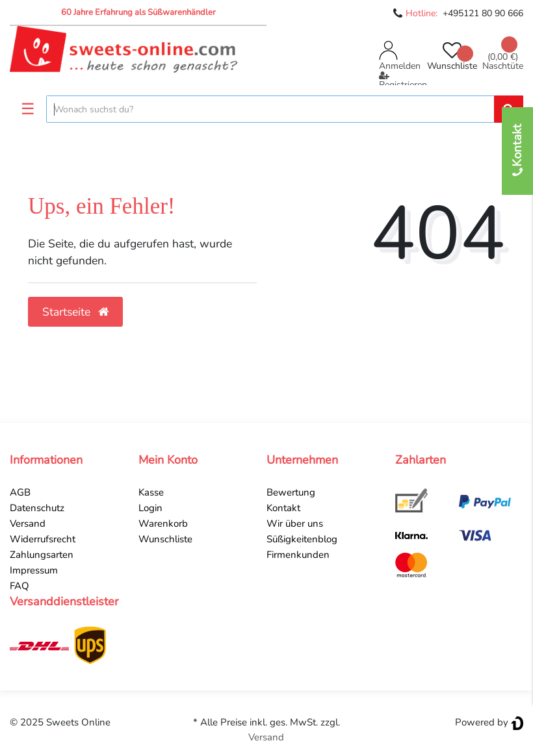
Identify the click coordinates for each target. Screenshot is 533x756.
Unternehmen (302, 460)
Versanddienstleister (64, 601)
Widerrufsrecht (43, 539)
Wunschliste (165, 539)
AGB (20, 492)
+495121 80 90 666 (483, 13)
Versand (28, 523)
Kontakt (283, 508)
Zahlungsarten (42, 555)
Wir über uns (295, 523)
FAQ (19, 586)
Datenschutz (37, 508)
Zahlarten (421, 460)
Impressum (34, 570)
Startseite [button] (75, 312)
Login (150, 508)
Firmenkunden (298, 555)
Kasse (151, 492)
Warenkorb (163, 523)
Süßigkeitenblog (302, 539)
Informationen (46, 460)
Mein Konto (168, 460)
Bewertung (291, 492)
